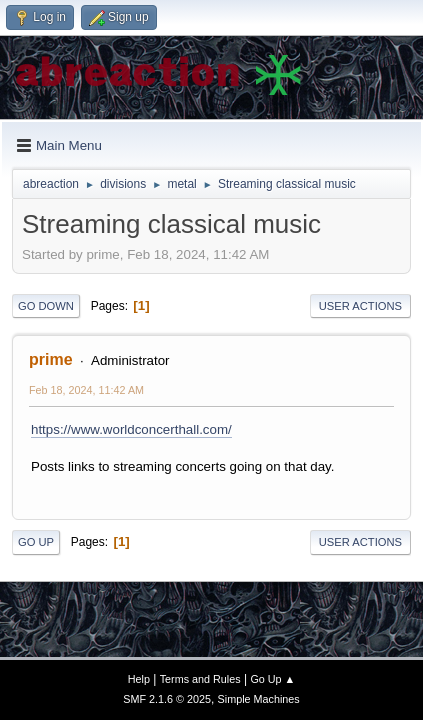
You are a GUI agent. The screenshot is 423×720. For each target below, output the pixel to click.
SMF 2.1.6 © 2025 (167, 699)
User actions (360, 306)
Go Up (36, 542)
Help (139, 679)
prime (51, 359)
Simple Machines (259, 699)
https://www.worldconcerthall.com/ (131, 429)
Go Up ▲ (272, 679)
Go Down (46, 306)
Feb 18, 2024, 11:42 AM (86, 390)
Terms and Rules (200, 679)
